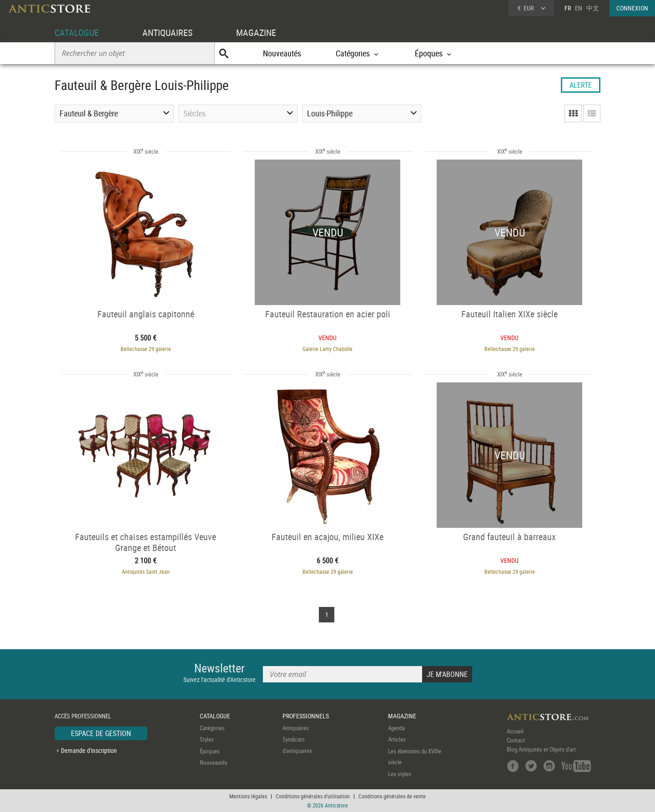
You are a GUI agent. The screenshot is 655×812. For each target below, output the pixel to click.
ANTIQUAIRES (167, 33)
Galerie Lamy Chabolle (327, 349)
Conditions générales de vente (392, 796)
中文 (593, 8)
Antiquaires (296, 728)
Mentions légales (248, 796)
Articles (397, 739)
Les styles (400, 774)
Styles (207, 739)
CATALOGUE (77, 33)
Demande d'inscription (89, 750)
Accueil (515, 731)
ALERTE (581, 85)
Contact (516, 740)
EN (579, 8)
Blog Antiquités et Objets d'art (541, 749)
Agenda (396, 728)
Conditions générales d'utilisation (313, 796)
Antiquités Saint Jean (146, 571)
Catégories (212, 728)
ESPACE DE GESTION (101, 733)
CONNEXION (632, 8)
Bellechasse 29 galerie (146, 349)
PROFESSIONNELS (306, 716)
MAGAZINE (256, 33)
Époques (210, 751)
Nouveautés (282, 53)
